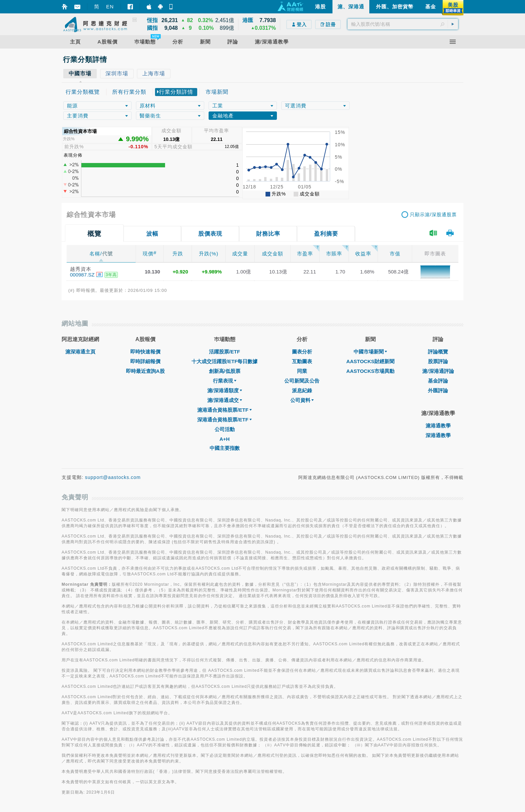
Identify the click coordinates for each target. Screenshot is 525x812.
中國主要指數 (225, 448)
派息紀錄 (302, 390)
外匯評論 (438, 390)
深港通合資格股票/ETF (224, 420)
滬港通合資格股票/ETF (224, 410)
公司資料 (302, 400)
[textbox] (403, 24)
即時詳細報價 (145, 361)
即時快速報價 (145, 352)
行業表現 (225, 381)
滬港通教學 (438, 426)
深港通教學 (438, 435)
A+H (224, 439)
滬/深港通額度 (225, 390)
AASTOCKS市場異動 (370, 371)
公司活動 (225, 429)
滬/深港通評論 (438, 371)
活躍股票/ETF (224, 352)
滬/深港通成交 (225, 400)
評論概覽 (438, 352)
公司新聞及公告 (302, 381)
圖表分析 (302, 352)
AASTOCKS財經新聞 (370, 361)
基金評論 (438, 381)
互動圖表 (302, 361)
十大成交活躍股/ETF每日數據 (225, 361)
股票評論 (438, 361)
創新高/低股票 (225, 371)
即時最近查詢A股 (145, 371)
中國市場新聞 (370, 352)
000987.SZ (82, 275)
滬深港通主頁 (80, 352)
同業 (302, 371)
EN (110, 7)
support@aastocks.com (113, 477)
